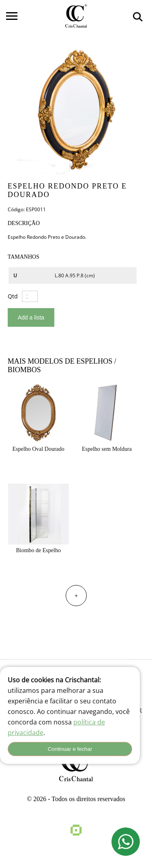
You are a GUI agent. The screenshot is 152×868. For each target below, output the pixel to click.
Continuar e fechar (70, 749)
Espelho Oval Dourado (39, 449)
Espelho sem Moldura (107, 449)
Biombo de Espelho (38, 550)
